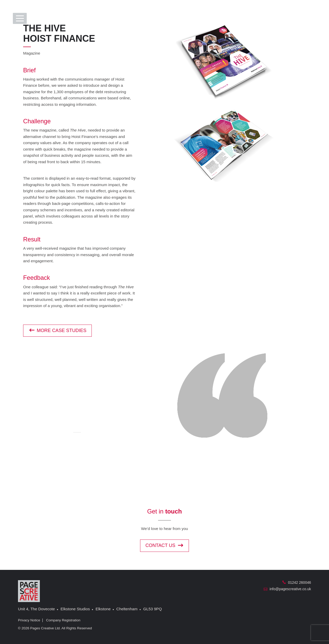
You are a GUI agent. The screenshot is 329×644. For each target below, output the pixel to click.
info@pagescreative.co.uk (287, 589)
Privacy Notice (29, 620)
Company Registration (63, 620)
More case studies (57, 330)
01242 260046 (297, 582)
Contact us (165, 546)
